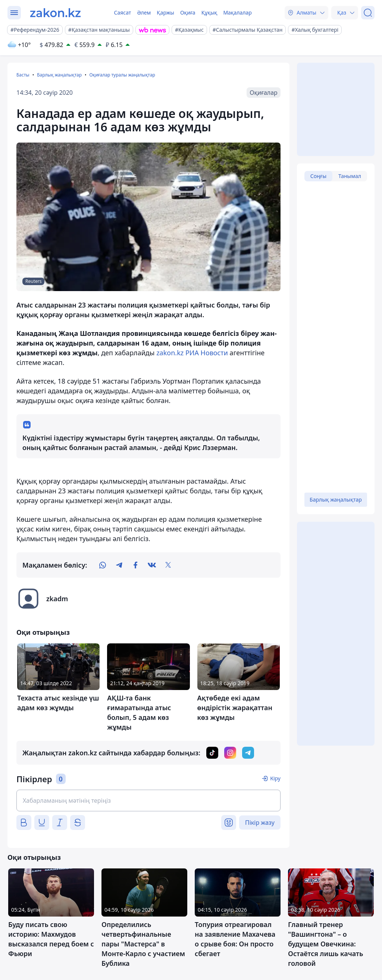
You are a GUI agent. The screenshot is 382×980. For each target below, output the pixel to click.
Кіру (275, 778)
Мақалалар (237, 13)
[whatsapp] (103, 565)
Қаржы (165, 13)
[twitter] (168, 565)
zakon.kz (170, 353)
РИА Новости (207, 353)
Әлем (144, 13)
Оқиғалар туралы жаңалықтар (122, 75)
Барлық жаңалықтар (59, 75)
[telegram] (119, 565)
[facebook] (135, 565)
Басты (23, 75)
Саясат (122, 13)
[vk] (152, 565)
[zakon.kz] (55, 13)
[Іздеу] (368, 13)
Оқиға (188, 13)
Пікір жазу (260, 823)
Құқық (209, 13)
